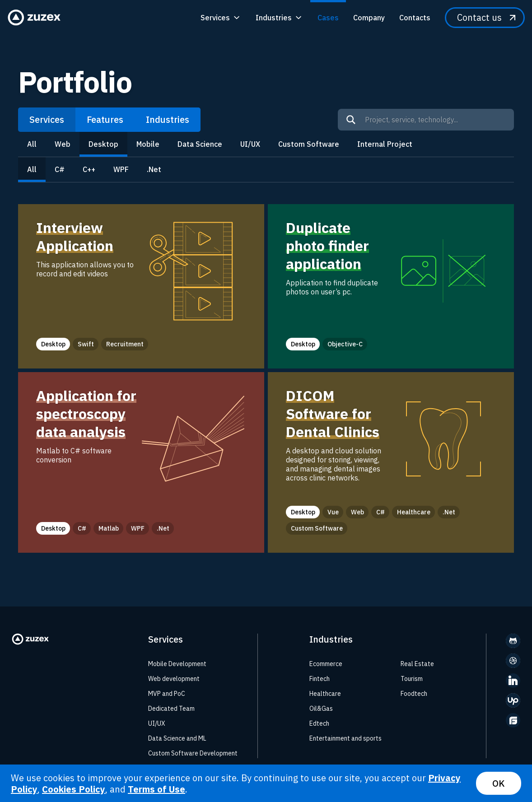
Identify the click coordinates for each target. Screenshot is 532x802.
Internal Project (385, 144)
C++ (89, 169)
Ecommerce (326, 664)
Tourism (412, 679)
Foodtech (414, 694)
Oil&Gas (321, 709)
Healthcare (325, 694)
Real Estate (417, 664)
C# (60, 169)
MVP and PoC (167, 694)
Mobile (148, 144)
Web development (174, 679)
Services (47, 119)
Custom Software (309, 144)
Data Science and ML (177, 738)
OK (499, 783)
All (32, 144)
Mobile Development (177, 664)
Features (105, 119)
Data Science (200, 144)
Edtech (319, 723)
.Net (154, 169)
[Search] (351, 120)
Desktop (103, 144)
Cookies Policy (74, 789)
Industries (168, 119)
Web (63, 144)
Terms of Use (156, 789)
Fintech (320, 679)
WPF (121, 169)
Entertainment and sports (345, 738)
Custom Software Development (193, 753)
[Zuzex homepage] (37, 18)
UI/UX (250, 144)
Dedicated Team (171, 709)
